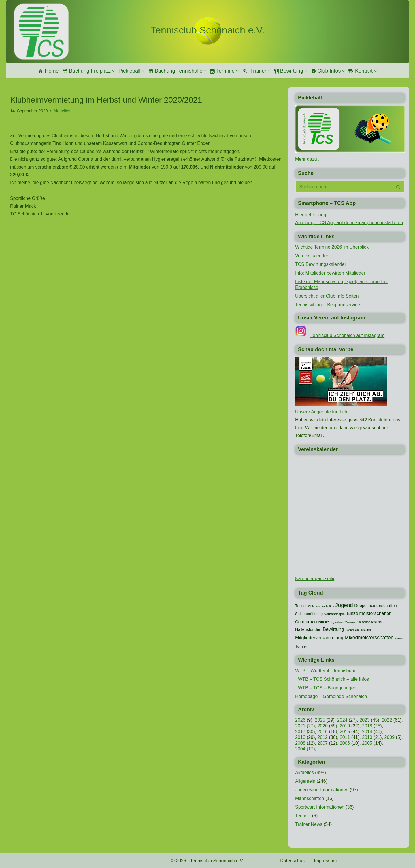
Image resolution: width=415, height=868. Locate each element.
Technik (303, 816)
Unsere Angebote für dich (321, 412)
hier (299, 428)
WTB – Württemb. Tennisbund (326, 671)
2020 (322, 726)
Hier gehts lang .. (313, 215)
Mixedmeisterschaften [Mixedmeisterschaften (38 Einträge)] (369, 638)
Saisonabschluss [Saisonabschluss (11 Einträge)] (369, 622)
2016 (322, 732)
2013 (300, 737)
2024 (342, 720)
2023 (365, 720)
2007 (322, 743)
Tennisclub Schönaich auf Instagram (347, 335)
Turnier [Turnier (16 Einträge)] (301, 646)
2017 (300, 732)
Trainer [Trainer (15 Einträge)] (301, 606)
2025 (320, 720)
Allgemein (305, 781)
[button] (113, 71)
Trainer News (309, 824)
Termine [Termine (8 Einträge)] (350, 622)
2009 (390, 737)
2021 (300, 726)
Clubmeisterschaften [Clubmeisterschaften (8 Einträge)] (321, 606)
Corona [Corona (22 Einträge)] (302, 622)
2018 (367, 726)
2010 (367, 737)
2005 (367, 743)
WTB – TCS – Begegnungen (327, 688)
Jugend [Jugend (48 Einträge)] (344, 605)
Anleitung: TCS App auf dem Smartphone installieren (349, 223)
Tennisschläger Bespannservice (328, 305)
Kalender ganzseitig (315, 579)
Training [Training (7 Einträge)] (400, 638)
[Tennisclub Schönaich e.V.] (207, 30)
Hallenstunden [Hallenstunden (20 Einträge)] (308, 629)
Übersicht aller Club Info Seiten (327, 296)
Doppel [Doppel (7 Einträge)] (350, 630)
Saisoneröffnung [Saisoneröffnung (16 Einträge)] (309, 614)
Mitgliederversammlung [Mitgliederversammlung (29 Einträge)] (319, 638)
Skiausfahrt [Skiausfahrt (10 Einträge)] (363, 630)
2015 (345, 732)
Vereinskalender (312, 256)
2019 (345, 726)
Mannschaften (310, 798)
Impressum (325, 861)
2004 (300, 749)
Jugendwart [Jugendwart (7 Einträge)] (337, 622)
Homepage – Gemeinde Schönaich (331, 696)
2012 (322, 737)
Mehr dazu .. (308, 159)
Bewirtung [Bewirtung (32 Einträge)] (333, 629)
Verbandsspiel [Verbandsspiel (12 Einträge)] (335, 614)
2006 (345, 743)
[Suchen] (344, 187)
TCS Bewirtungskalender (321, 264)
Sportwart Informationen (320, 807)
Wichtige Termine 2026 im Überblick (332, 247)
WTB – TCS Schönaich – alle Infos (333, 679)
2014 (367, 732)
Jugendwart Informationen (322, 790)
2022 (387, 720)
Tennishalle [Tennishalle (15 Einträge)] (320, 622)
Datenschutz (293, 861)
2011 (345, 737)
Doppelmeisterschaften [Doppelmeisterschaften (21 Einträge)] (376, 606)
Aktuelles (62, 111)
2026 (300, 720)
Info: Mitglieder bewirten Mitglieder (330, 273)
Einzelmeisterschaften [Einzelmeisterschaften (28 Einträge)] (369, 613)
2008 (300, 743)
